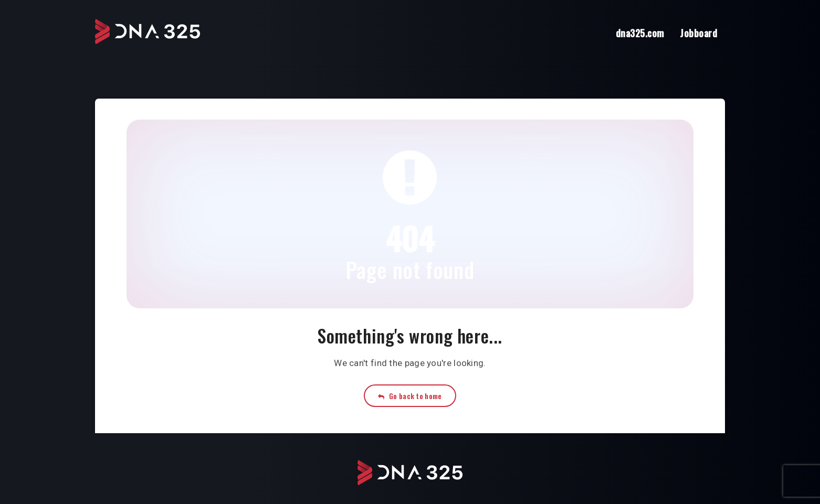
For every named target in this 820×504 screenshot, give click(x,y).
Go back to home (410, 396)
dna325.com (640, 33)
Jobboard (698, 33)
